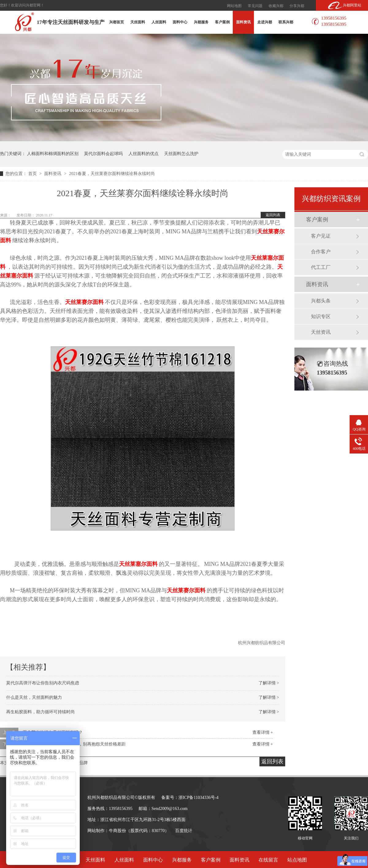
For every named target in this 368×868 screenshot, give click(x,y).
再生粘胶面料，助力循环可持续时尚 (40, 712)
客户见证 (321, 236)
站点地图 (297, 860)
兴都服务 (201, 22)
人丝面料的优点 (144, 154)
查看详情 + (263, 732)
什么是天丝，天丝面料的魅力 (34, 697)
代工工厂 (321, 267)
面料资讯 (243, 22)
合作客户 (321, 252)
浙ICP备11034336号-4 (199, 798)
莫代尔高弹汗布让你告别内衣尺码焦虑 (43, 683)
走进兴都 (265, 22)
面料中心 (180, 22)
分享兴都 (297, 6)
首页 (33, 174)
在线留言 (268, 860)
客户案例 (222, 22)
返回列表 (273, 215)
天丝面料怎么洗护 (181, 154)
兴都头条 (321, 301)
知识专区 (321, 316)
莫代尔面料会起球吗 (103, 154)
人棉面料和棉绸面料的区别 (53, 154)
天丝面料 (138, 22)
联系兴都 (286, 22)
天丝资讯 (321, 332)
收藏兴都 (276, 6)
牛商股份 (117, 831)
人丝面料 (159, 22)
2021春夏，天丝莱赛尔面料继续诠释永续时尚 (112, 174)
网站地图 (234, 6)
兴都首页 (117, 22)
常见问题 (255, 6)
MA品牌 (80, 763)
